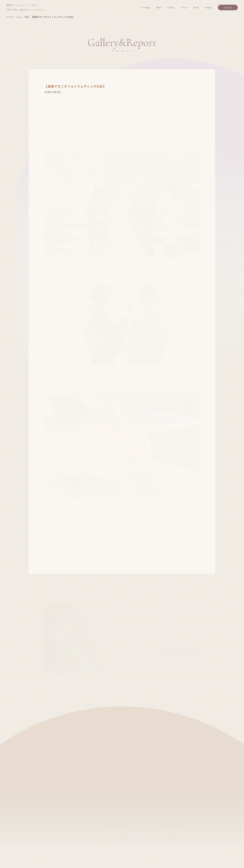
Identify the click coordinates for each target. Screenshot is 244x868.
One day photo (26, 8)
